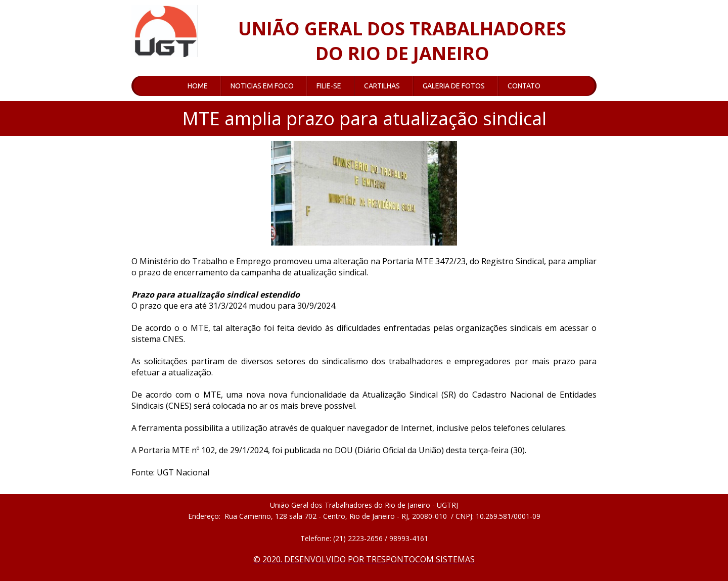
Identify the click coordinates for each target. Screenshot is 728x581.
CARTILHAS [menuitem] (382, 86)
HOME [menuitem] (198, 86)
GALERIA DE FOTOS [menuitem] (454, 86)
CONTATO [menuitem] (524, 86)
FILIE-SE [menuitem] (329, 86)
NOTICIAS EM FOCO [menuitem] (262, 86)
